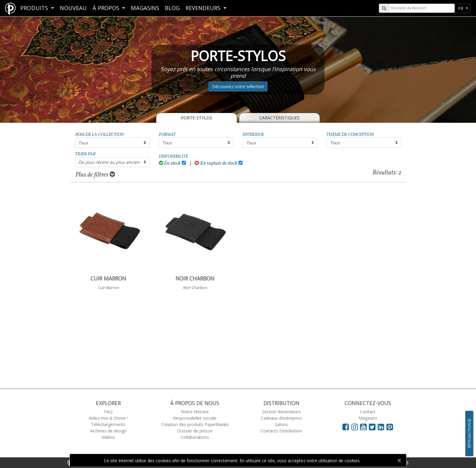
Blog (172, 8)
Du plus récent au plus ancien (109, 162)
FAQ (108, 412)
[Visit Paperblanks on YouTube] (364, 427)
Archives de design (108, 431)
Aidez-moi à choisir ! (108, 418)
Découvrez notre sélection (238, 86)
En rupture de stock (216, 163)
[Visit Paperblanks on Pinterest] (390, 427)
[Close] (399, 460)
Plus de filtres (95, 175)
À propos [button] (107, 8)
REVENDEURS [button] (204, 8)
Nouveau (73, 8)
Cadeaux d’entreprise (281, 418)
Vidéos (108, 437)
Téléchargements (108, 424)
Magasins (145, 8)
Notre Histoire (195, 412)
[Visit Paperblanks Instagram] (355, 427)
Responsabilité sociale (195, 418)
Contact (368, 412)
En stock (170, 163)
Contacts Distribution (281, 431)
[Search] (421, 8)
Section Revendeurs (281, 412)
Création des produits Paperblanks (195, 424)
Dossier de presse (195, 431)
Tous (83, 143)
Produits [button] (35, 8)
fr (461, 8)
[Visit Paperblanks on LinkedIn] (382, 427)
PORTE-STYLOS (197, 118)
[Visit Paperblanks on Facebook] (346, 427)
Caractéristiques (279, 118)
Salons (281, 424)
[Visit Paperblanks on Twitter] (373, 427)
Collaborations (195, 437)
